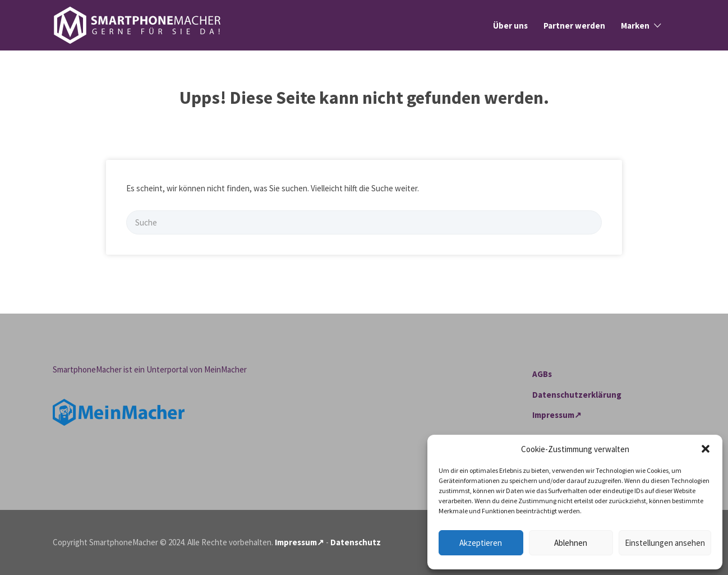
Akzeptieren (481, 543)
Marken (635, 26)
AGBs (542, 374)
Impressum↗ (557, 415)
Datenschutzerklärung (577, 395)
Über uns (510, 26)
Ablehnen (571, 543)
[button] (706, 449)
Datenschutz (356, 542)
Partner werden (574, 26)
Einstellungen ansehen (665, 543)
